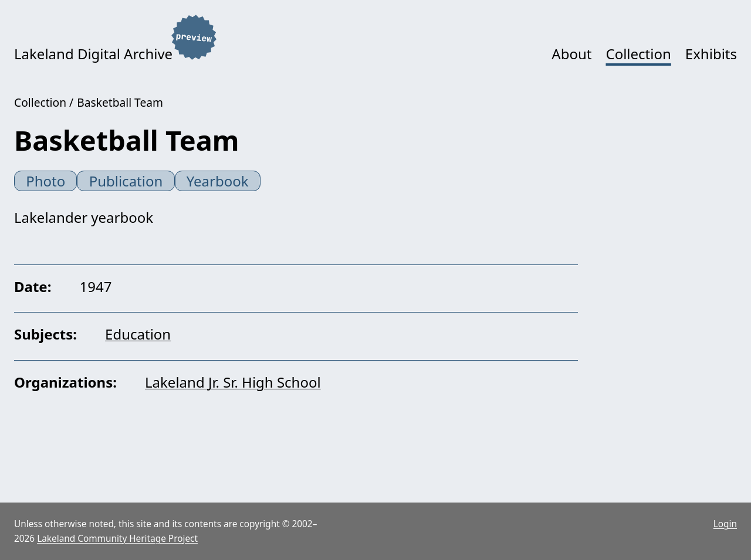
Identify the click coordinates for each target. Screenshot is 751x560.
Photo (45, 181)
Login (725, 524)
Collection (638, 54)
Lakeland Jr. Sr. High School (233, 382)
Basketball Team (120, 102)
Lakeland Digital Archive (93, 54)
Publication (126, 181)
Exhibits (711, 54)
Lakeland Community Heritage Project (117, 539)
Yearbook (218, 181)
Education (138, 334)
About (571, 54)
